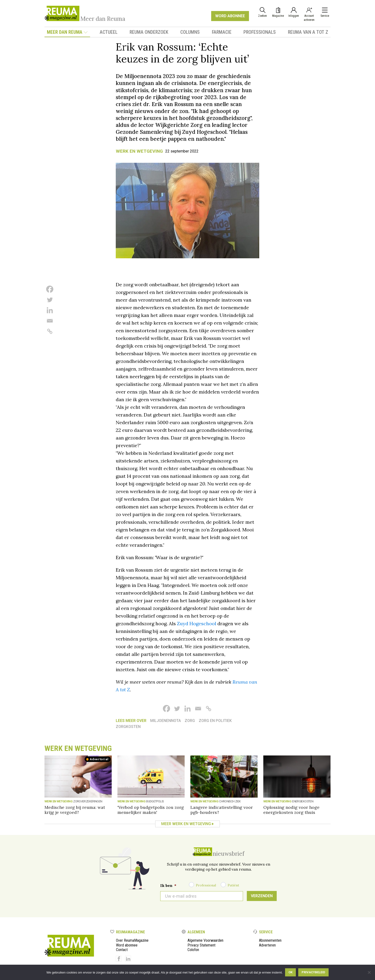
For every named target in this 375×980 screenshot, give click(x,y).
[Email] (50, 321)
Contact (122, 950)
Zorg (190, 721)
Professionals (260, 32)
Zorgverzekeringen (88, 801)
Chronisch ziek (230, 801)
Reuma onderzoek (149, 32)
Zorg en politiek (215, 721)
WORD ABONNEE (230, 16)
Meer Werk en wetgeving (186, 824)
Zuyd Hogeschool (197, 623)
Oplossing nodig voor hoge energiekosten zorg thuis (291, 810)
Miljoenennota (165, 721)
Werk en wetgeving (139, 151)
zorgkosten (128, 727)
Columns (190, 32)
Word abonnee (127, 945)
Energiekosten (303, 801)
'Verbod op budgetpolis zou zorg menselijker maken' (151, 810)
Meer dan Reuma (67, 32)
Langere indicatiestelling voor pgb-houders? (222, 810)
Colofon (193, 950)
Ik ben (168, 885)
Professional (206, 885)
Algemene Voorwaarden (205, 940)
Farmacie (222, 32)
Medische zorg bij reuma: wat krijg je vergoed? (75, 810)
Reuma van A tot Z (308, 32)
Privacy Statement (201, 945)
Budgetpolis (155, 801)
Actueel (109, 32)
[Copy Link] (50, 331)
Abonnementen (270, 940)
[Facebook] (50, 289)
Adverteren (267, 945)
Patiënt (233, 885)
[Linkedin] (50, 310)
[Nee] (369, 972)
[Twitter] (50, 300)
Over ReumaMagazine (132, 940)
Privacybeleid (313, 972)
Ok (290, 972)
